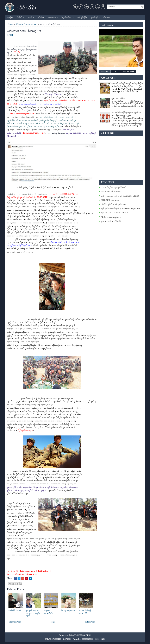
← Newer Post (14, 622)
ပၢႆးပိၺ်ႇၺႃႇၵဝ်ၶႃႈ (68, 611)
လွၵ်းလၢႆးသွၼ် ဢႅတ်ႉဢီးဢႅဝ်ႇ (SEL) (114, 213)
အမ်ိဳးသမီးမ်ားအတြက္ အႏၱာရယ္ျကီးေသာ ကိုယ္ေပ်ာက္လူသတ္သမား (126, 114)
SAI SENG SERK (84, 635)
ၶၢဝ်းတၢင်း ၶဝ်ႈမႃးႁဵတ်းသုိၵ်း (24, 30)
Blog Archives (128, 71)
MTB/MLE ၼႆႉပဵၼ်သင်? (111, 200)
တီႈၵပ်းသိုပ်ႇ (107, 17)
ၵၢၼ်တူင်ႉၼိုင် (83, 17)
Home (11, 24)
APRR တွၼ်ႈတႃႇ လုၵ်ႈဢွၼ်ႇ (111, 217)
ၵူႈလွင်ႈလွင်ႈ (96, 17)
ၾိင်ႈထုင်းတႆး (53, 17)
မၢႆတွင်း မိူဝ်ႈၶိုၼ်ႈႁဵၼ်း (48, 612)
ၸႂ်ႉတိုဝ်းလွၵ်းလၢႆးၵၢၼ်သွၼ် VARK (114, 204)
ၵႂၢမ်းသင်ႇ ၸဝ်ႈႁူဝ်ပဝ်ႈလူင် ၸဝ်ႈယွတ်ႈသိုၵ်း (127, 84)
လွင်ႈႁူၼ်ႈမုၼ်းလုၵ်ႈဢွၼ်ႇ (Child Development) (120, 209)
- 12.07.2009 (66, 639)
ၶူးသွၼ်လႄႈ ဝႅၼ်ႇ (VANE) (111, 221)
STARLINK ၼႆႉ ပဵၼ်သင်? (111, 192)
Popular (105, 71)
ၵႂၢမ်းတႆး (42, 17)
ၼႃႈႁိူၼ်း (10, 17)
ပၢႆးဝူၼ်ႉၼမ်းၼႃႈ (68, 17)
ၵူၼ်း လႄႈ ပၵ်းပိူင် (118, 98)
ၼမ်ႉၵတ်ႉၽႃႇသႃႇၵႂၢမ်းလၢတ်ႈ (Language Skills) (120, 196)
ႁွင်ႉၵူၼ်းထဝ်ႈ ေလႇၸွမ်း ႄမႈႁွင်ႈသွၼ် (33, 613)
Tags (115, 71)
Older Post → (91, 622)
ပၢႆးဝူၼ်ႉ (32, 17)
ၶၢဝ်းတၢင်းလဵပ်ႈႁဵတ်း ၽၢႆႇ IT (85, 612)
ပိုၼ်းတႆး (21, 17)
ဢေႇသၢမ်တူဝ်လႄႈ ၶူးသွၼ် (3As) (113, 187)
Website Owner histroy (27, 24)
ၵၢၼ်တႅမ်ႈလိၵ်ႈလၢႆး (15, 611)
